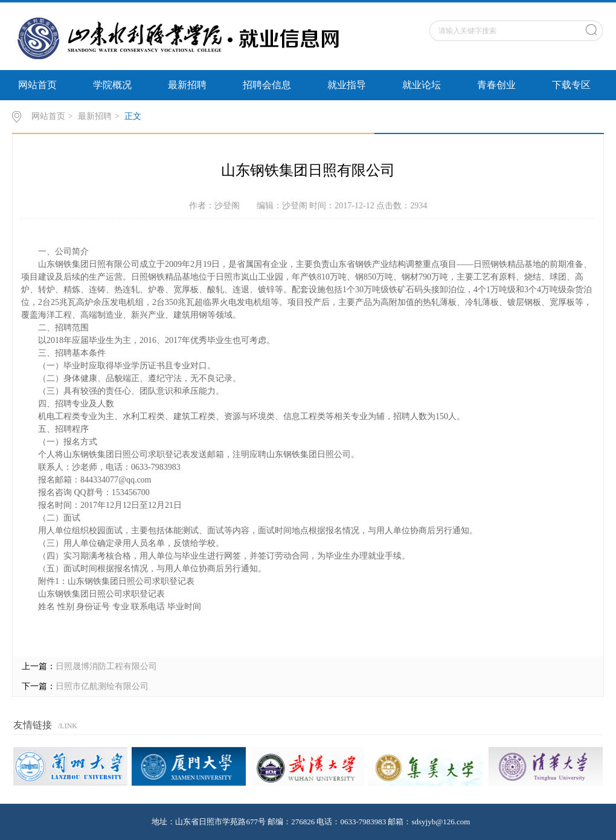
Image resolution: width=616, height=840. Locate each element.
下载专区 (571, 85)
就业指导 (347, 85)
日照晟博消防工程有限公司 (106, 666)
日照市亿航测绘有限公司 (102, 686)
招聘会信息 (267, 85)
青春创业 (496, 85)
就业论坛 (422, 85)
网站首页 (37, 85)
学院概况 (112, 85)
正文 (133, 116)
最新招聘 (187, 85)
